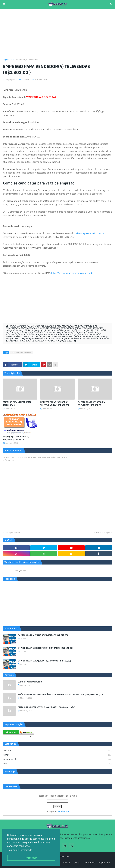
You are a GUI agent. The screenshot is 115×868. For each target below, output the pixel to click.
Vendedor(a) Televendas (27, 60)
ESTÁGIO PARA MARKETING (30, 682)
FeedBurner (64, 811)
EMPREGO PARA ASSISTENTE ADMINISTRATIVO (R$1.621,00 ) (45, 648)
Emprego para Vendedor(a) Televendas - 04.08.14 (16, 438)
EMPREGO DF (63, 857)
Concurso (57, 751)
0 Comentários (41, 79)
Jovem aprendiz (57, 760)
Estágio (57, 755)
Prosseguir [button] (31, 858)
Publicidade (89, 863)
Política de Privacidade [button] (20, 850)
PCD (57, 764)
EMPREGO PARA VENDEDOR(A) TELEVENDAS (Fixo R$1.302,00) (55, 404)
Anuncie (67, 863)
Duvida (77, 863)
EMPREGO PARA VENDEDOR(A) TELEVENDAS (17, 404)
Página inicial (9, 60)
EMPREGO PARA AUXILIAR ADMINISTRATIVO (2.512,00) (43, 635)
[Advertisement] (57, 33)
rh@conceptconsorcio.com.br (89, 233)
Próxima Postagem (102, 532)
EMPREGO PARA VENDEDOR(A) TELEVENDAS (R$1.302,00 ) (92, 404)
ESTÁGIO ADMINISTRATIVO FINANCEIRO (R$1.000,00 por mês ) (46, 707)
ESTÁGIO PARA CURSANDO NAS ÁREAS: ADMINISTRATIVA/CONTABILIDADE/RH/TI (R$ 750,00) (60, 695)
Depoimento (104, 863)
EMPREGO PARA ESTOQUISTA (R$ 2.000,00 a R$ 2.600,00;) (45, 661)
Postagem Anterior (13, 532)
